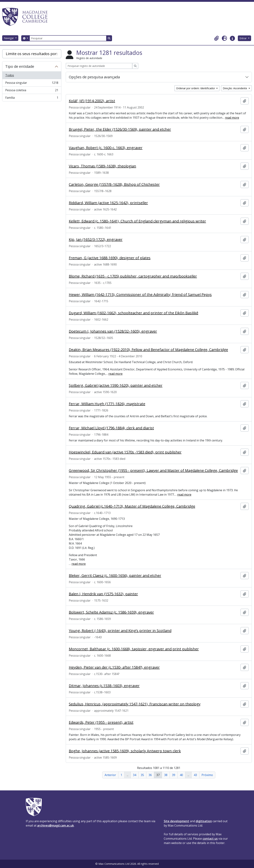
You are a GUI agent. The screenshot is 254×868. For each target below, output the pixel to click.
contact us (210, 839)
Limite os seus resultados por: (32, 54)
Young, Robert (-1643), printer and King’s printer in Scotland (120, 631)
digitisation (204, 821)
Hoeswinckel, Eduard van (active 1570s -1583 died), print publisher (125, 452)
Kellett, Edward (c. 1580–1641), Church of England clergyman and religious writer (137, 221)
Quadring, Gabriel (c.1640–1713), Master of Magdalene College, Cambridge (132, 506)
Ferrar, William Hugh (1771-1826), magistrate (107, 404)
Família (32, 98)
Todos (10, 75)
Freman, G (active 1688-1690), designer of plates (110, 258)
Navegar (9, 38)
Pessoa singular (32, 84)
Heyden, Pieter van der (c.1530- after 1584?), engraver (114, 667)
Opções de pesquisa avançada (94, 77)
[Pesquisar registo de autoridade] (99, 66)
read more (232, 118)
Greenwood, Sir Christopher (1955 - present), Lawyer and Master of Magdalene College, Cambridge (153, 471)
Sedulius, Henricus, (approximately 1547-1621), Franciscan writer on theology (135, 704)
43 (195, 775)
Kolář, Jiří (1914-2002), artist (92, 101)
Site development (176, 821)
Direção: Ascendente (235, 88)
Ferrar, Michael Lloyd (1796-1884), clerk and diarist (111, 428)
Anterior (110, 775)
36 (150, 775)
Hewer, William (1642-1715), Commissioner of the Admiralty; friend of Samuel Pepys (140, 295)
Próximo (207, 775)
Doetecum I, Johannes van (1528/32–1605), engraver (113, 331)
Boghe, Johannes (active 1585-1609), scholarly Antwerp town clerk (125, 751)
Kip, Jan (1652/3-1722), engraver (96, 240)
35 (142, 775)
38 (166, 775)
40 (181, 775)
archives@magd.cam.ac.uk (56, 825)
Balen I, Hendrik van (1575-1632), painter (103, 594)
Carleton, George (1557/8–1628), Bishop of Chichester (114, 184)
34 (135, 775)
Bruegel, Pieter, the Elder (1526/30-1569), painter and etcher (120, 129)
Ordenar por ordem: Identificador (196, 88)
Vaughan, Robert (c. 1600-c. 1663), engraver (106, 148)
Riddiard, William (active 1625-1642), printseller (108, 203)
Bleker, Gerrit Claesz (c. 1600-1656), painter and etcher (115, 576)
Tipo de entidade (20, 66)
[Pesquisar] (68, 38)
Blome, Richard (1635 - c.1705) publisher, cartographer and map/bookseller (133, 276)
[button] (216, 38)
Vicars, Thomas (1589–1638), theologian (102, 166)
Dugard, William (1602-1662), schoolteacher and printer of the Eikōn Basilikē (134, 313)
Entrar (243, 38)
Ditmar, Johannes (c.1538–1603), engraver (104, 686)
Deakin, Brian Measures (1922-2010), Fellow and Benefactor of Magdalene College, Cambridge (148, 350)
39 (174, 775)
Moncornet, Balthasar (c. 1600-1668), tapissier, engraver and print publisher (134, 649)
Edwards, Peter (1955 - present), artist (101, 722)
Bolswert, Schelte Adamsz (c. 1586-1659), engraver (111, 612)
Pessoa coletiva (32, 91)
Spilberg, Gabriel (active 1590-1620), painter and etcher (116, 385)
